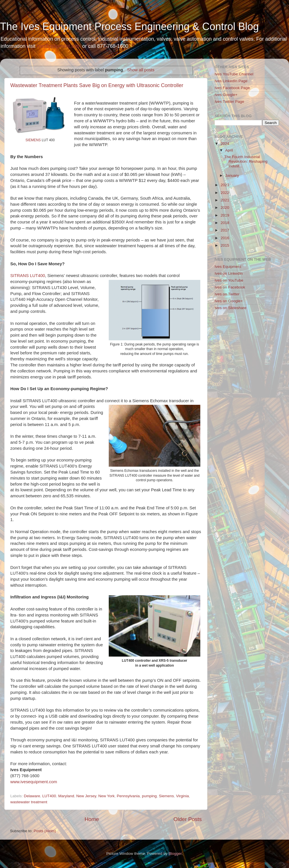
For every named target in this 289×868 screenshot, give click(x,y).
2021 (225, 200)
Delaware (32, 796)
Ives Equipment (228, 267)
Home (92, 819)
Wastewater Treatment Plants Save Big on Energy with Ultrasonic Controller (97, 85)
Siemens (166, 796)
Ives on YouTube (229, 280)
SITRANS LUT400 (28, 276)
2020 (225, 208)
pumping (149, 796)
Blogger (175, 854)
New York (106, 796)
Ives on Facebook (230, 287)
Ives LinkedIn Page (231, 81)
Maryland (66, 796)
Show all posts (141, 70)
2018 (225, 223)
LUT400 (49, 796)
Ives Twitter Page (229, 102)
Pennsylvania (128, 796)
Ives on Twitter (227, 294)
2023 (225, 185)
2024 (225, 144)
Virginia (182, 796)
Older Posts (188, 819)
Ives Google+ (226, 95)
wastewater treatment (29, 802)
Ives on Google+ (229, 301)
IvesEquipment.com (59, 46)
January (232, 175)
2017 (225, 230)
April (229, 150)
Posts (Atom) (45, 831)
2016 (225, 238)
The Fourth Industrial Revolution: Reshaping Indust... (246, 161)
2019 (225, 215)
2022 (225, 193)
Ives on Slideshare (230, 308)
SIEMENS (33, 140)
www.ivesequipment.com (34, 782)
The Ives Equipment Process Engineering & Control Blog (129, 26)
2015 (225, 245)
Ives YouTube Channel (234, 74)
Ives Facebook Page (232, 88)
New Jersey (86, 796)
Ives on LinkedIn (229, 273)
